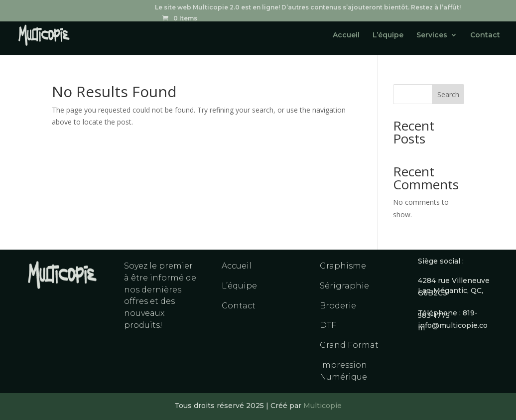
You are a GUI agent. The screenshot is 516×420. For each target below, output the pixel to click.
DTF (328, 325)
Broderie (338, 306)
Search (448, 94)
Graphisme (343, 266)
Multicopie (322, 406)
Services (432, 35)
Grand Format (349, 345)
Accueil (346, 35)
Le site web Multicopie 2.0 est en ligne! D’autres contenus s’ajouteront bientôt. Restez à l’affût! (308, 8)
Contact (485, 35)
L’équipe (388, 35)
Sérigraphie (344, 286)
